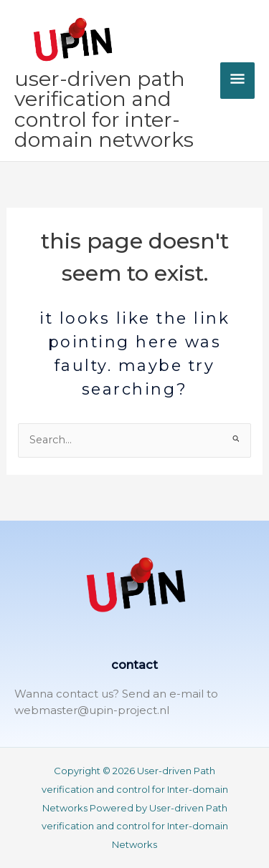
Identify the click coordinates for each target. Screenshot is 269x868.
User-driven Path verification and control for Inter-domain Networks (104, 109)
